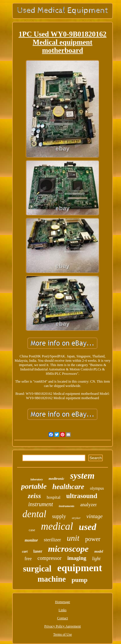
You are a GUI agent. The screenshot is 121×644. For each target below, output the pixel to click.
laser (38, 551)
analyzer (89, 505)
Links (62, 610)
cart (25, 551)
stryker (76, 518)
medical (57, 526)
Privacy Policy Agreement (63, 626)
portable (34, 486)
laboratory (37, 479)
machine (52, 579)
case (32, 530)
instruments (67, 506)
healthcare (68, 487)
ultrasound (82, 496)
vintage (95, 516)
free (28, 559)
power (93, 539)
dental (34, 514)
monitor (31, 540)
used (87, 527)
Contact (62, 618)
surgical (37, 569)
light (96, 559)
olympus (97, 488)
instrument (41, 504)
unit (73, 538)
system (82, 476)
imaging (77, 558)
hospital (54, 497)
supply (59, 516)
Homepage (63, 602)
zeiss (34, 496)
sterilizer (52, 540)
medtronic (56, 479)
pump (79, 580)
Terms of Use (63, 634)
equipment (80, 568)
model (99, 551)
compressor (50, 558)
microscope (68, 549)
